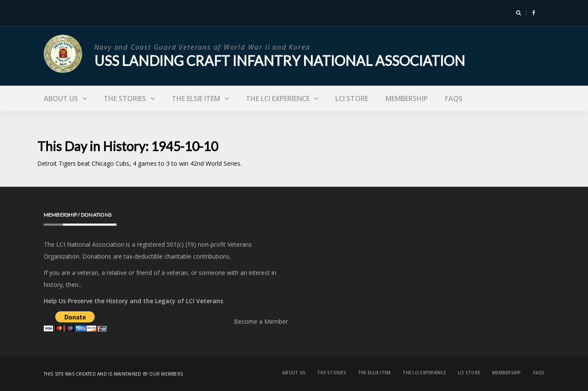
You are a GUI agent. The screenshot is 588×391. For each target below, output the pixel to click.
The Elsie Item (196, 98)
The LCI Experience (278, 98)
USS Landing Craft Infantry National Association (280, 61)
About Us (61, 98)
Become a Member (261, 321)
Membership (407, 98)
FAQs (454, 98)
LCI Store (352, 98)
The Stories (125, 98)
